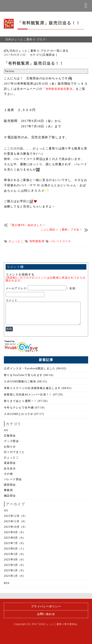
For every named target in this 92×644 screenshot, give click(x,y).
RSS (7, 583)
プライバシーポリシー (46, 607)
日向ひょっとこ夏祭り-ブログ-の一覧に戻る (36, 51)
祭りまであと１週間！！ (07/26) (26, 401)
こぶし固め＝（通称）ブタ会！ (61, 230)
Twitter (10, 71)
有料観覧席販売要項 (59, 89)
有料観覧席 (37, 241)
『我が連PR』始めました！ (27, 225)
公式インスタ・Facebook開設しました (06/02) (35, 368)
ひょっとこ (17, 241)
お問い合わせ (46, 614)
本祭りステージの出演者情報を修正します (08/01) (38, 388)
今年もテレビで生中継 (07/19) (24, 408)
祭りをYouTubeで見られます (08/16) (29, 375)
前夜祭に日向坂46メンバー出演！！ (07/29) (33, 395)
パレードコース (61, 241)
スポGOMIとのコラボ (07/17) (24, 414)
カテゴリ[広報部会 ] (42, 55)
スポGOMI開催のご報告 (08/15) (25, 382)
